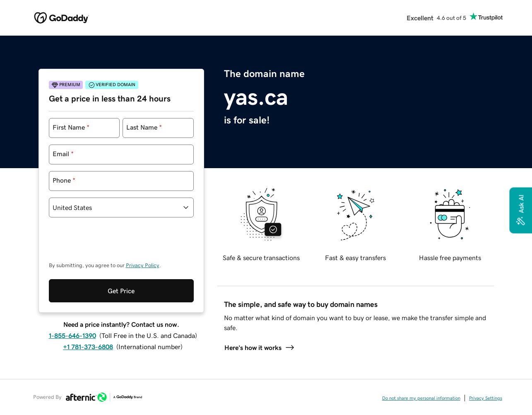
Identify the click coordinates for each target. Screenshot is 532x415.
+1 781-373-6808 (88, 347)
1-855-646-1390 (72, 335)
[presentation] (112, 244)
